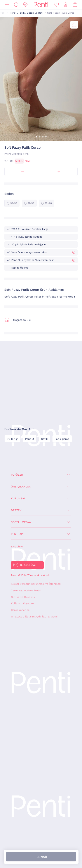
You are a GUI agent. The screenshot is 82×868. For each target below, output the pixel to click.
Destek (16, 510)
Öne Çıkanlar (21, 487)
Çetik (44, 439)
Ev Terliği (12, 439)
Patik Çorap (62, 439)
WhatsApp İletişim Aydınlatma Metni (34, 617)
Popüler (17, 475)
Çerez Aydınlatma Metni (26, 590)
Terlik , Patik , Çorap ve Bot (26, 13)
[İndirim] (25, 5)
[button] (37, 137)
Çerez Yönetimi (20, 610)
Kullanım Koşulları (22, 603)
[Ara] (16, 5)
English (17, 547)
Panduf (30, 439)
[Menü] (7, 5)
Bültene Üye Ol (30, 565)
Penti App (18, 534)
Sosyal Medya (21, 522)
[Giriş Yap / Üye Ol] (66, 5)
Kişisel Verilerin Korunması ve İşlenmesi (36, 584)
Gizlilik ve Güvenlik (23, 597)
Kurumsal (18, 498)
